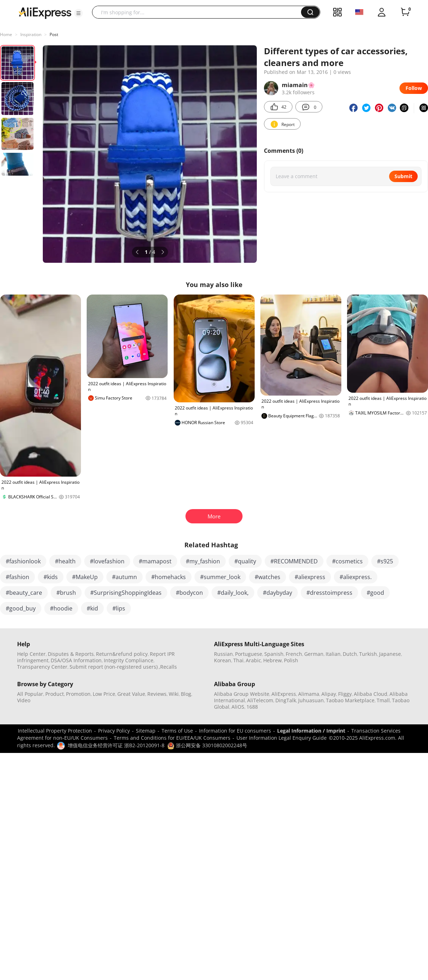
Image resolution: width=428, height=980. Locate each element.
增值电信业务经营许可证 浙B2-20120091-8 (116, 745)
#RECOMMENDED (294, 561)
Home (6, 34)
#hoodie (61, 608)
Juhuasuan (311, 700)
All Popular (30, 694)
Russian (223, 654)
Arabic (253, 660)
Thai (238, 660)
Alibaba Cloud (371, 694)
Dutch (350, 654)
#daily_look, (233, 593)
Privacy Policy (114, 731)
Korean (223, 660)
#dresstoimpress (329, 593)
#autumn (124, 577)
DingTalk (286, 700)
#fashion (17, 577)
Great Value (131, 694)
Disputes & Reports (71, 654)
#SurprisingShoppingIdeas (126, 593)
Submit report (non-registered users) (114, 667)
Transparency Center (42, 667)
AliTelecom (260, 700)
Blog (186, 694)
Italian (333, 654)
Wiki (174, 694)
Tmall (383, 700)
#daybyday (277, 593)
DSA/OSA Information (76, 660)
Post (54, 34)
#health (65, 561)
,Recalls (168, 667)
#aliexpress (310, 577)
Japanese (390, 654)
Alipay (329, 694)
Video (24, 700)
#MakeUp (85, 577)
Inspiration (31, 34)
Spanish (274, 654)
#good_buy (21, 608)
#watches (267, 577)
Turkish (368, 654)
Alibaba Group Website (242, 694)
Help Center (31, 654)
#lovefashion (107, 561)
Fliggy (345, 694)
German (314, 654)
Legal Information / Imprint (311, 731)
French (294, 654)
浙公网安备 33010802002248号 (207, 745)
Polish (291, 660)
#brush (66, 593)
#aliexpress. (356, 577)
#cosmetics (347, 561)
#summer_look (220, 577)
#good (375, 593)
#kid (92, 608)
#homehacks (169, 577)
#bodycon (189, 593)
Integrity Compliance (129, 660)
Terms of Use (177, 731)
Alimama (309, 694)
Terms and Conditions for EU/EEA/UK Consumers (172, 738)
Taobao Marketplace (350, 700)
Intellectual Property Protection (55, 731)
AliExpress (284, 694)
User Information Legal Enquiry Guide (282, 738)
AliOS (238, 707)
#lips (119, 608)
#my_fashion (203, 561)
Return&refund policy (122, 654)
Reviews (157, 694)
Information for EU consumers (235, 731)
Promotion (78, 694)
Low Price (104, 694)
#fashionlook (23, 561)
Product (55, 694)
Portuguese (249, 654)
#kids (51, 577)
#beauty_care (24, 593)
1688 (252, 707)
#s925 (385, 561)
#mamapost (155, 561)
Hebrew (272, 660)
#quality (245, 561)
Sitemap (146, 731)
